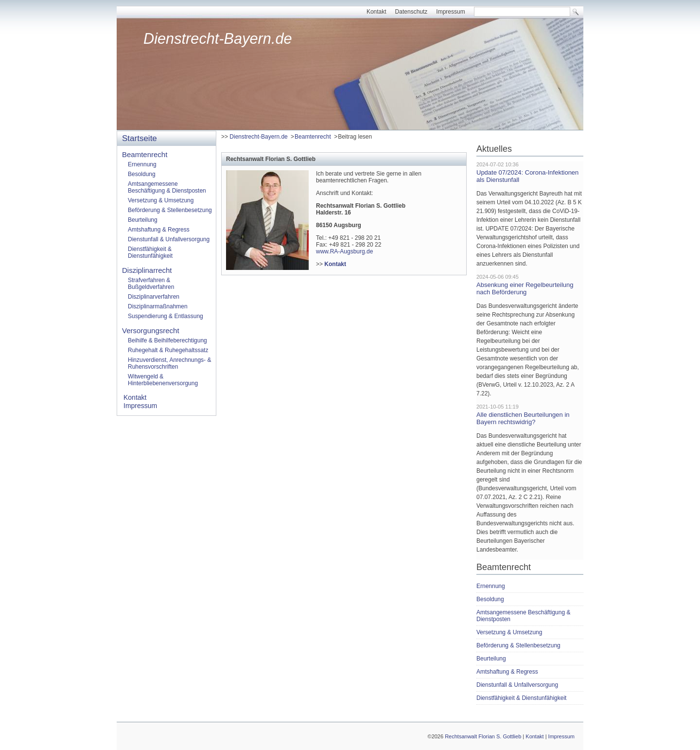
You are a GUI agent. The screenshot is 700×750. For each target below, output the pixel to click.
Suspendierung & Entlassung (166, 316)
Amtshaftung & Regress (159, 230)
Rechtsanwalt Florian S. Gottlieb (483, 736)
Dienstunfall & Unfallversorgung (169, 239)
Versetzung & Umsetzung (161, 200)
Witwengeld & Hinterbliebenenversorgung (163, 380)
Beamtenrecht (313, 137)
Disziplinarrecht (147, 270)
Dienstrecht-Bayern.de (218, 39)
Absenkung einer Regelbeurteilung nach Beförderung (525, 288)
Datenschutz (411, 12)
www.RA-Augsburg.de (344, 251)
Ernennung (142, 164)
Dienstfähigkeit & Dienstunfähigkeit (150, 252)
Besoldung (142, 174)
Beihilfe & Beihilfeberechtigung (167, 340)
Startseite (140, 138)
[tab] (344, 159)
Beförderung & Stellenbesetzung (170, 210)
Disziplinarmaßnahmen (158, 306)
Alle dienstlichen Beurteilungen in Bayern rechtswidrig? (523, 418)
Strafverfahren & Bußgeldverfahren (151, 284)
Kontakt (376, 12)
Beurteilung (143, 220)
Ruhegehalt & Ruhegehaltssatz (168, 350)
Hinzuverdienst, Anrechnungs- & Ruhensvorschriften (169, 363)
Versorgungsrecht (151, 330)
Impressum (450, 12)
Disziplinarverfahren (154, 297)
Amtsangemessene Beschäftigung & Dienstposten (167, 187)
